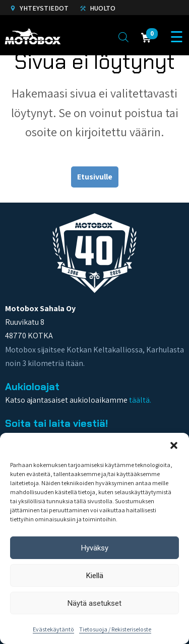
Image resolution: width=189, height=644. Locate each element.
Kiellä (95, 576)
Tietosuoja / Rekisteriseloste (115, 629)
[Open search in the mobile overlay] (123, 37)
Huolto (98, 8)
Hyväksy (95, 548)
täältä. (140, 400)
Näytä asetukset (94, 603)
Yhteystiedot (39, 8)
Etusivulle (95, 177)
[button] (174, 445)
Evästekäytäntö (53, 629)
